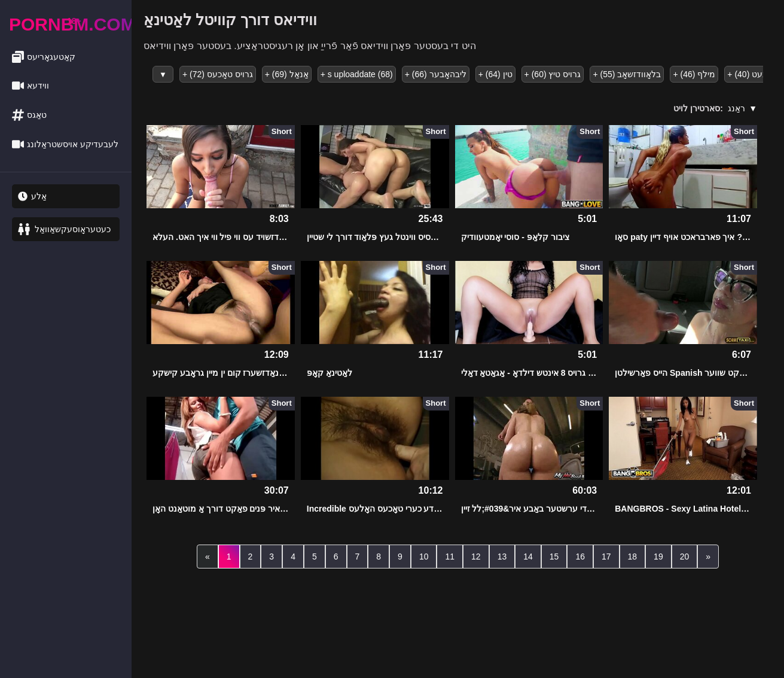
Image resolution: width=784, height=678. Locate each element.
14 (528, 557)
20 (685, 557)
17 (606, 557)
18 (633, 557)
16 (580, 557)
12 (476, 557)
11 (450, 557)
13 (502, 557)
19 (658, 557)
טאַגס (29, 115)
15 (554, 557)
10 (424, 557)
